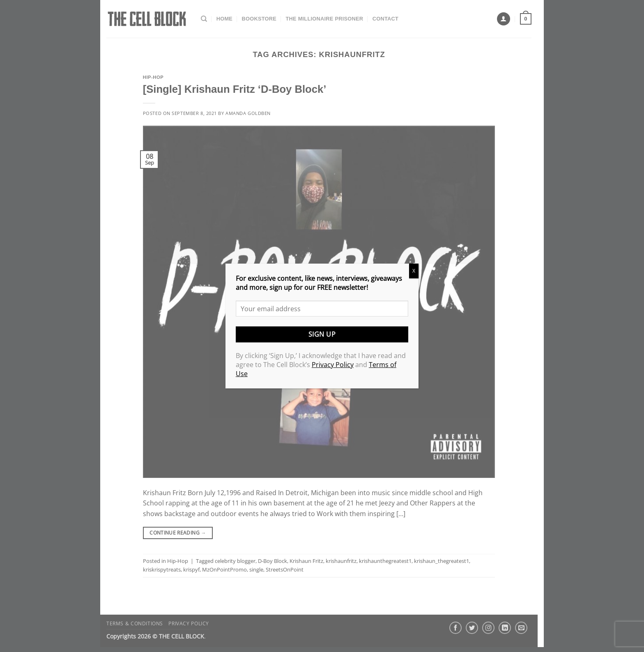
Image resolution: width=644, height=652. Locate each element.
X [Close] (414, 271)
